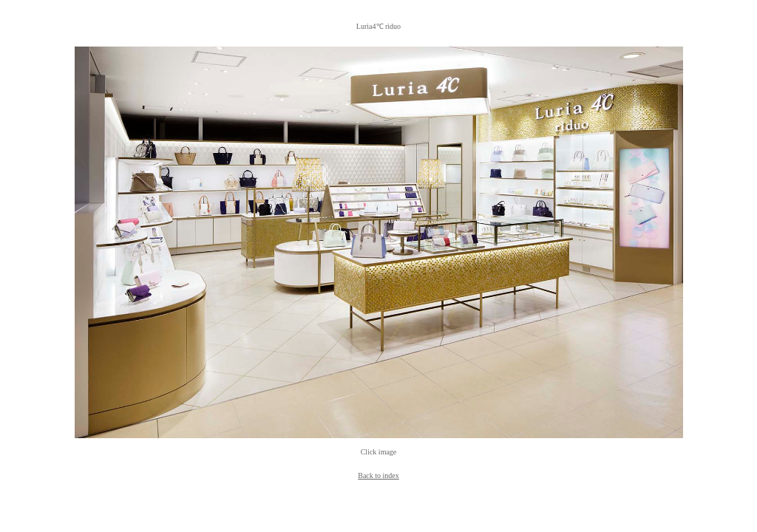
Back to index (378, 475)
